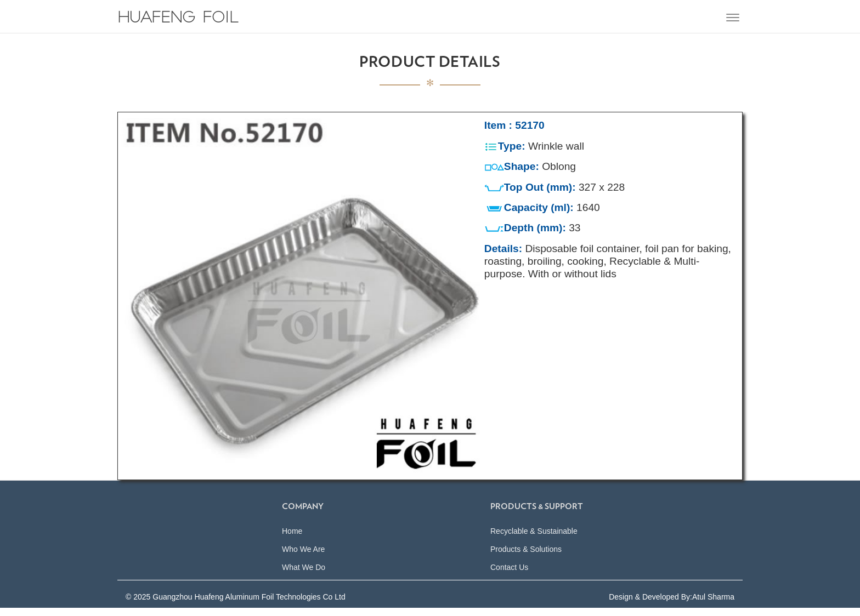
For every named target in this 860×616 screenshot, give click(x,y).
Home (292, 539)
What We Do (304, 575)
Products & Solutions (526, 557)
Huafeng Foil (178, 19)
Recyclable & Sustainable (534, 539)
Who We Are (303, 557)
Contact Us (509, 575)
